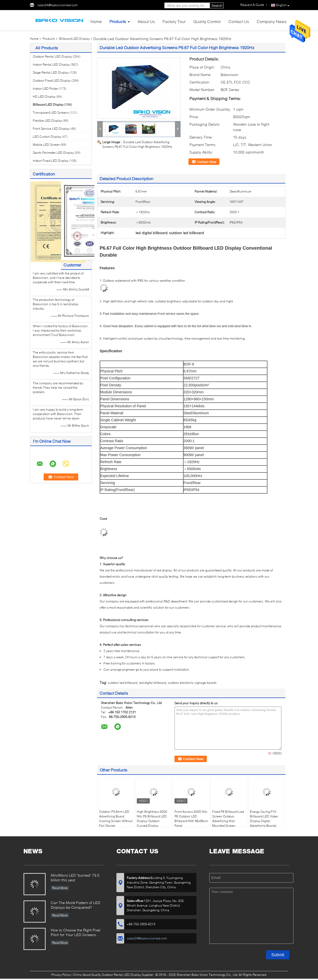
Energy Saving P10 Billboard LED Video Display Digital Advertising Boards (264, 819)
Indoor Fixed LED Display (51, 161)
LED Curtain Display (47, 137)
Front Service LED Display (51, 129)
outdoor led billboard (122, 683)
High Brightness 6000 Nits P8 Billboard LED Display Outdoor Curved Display (152, 819)
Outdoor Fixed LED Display (52, 81)
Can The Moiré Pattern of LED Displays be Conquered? (75, 905)
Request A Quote (252, 5)
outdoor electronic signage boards (192, 683)
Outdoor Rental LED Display (52, 56)
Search (217, 6)
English (283, 5)
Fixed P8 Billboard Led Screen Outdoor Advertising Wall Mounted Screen (228, 819)
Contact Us (239, 21)
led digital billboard (153, 683)
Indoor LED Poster (45, 89)
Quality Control (207, 21)
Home (96, 21)
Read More (60, 888)
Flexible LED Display (47, 121)
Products (118, 21)
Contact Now (206, 162)
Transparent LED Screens (51, 113)
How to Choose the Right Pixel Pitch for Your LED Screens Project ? (76, 933)
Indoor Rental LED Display (51, 64)
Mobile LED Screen (46, 145)
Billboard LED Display (74, 39)
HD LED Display (44, 97)
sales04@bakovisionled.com (58, 5)
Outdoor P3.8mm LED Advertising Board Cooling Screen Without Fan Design (116, 819)
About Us (146, 21)
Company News (272, 21)
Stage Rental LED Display (51, 72)
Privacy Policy (61, 975)
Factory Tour (174, 21)
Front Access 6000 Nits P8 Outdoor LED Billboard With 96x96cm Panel (191, 819)
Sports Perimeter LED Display (53, 153)
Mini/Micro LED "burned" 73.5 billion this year (75, 878)
